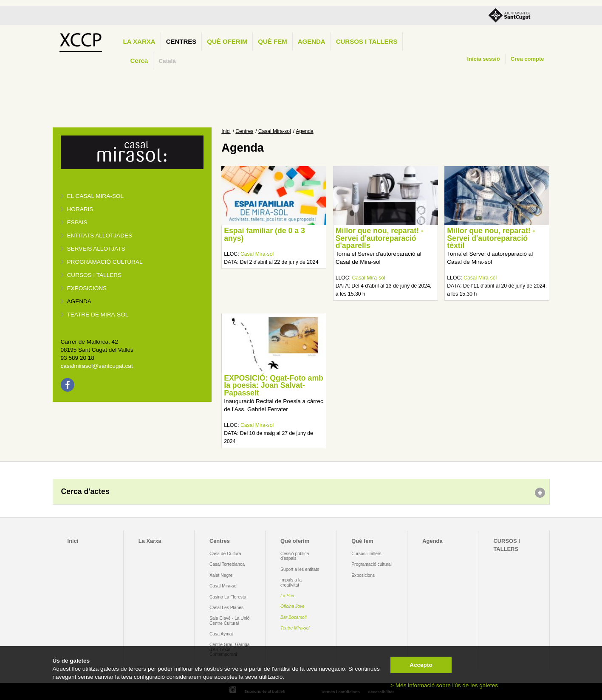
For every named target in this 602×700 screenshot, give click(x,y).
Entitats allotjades (100, 236)
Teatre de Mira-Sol (98, 315)
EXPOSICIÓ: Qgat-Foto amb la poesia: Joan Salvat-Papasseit (274, 385)
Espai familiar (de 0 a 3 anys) (264, 234)
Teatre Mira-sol (295, 628)
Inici (226, 131)
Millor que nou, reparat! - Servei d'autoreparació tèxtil (491, 238)
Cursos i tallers (95, 275)
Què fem (272, 41)
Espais (77, 222)
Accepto (421, 665)
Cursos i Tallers (366, 554)
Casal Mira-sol (275, 131)
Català (167, 61)
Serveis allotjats (96, 249)
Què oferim (227, 41)
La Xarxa (139, 41)
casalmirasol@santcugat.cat (97, 366)
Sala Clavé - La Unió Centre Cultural (230, 621)
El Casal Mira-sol (95, 196)
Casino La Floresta (228, 597)
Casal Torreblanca (227, 564)
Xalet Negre (221, 575)
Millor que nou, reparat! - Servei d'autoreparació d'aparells (380, 238)
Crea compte (527, 59)
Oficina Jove (293, 606)
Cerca (139, 61)
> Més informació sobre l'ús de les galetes (444, 685)
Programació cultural (105, 262)
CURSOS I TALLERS (367, 41)
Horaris (80, 209)
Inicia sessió (483, 59)
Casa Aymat (221, 634)
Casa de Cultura (225, 554)
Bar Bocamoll (293, 617)
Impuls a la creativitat (291, 582)
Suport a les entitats (300, 569)
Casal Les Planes (226, 608)
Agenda (312, 41)
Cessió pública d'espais (295, 556)
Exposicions (87, 288)
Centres (181, 41)
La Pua (287, 596)
